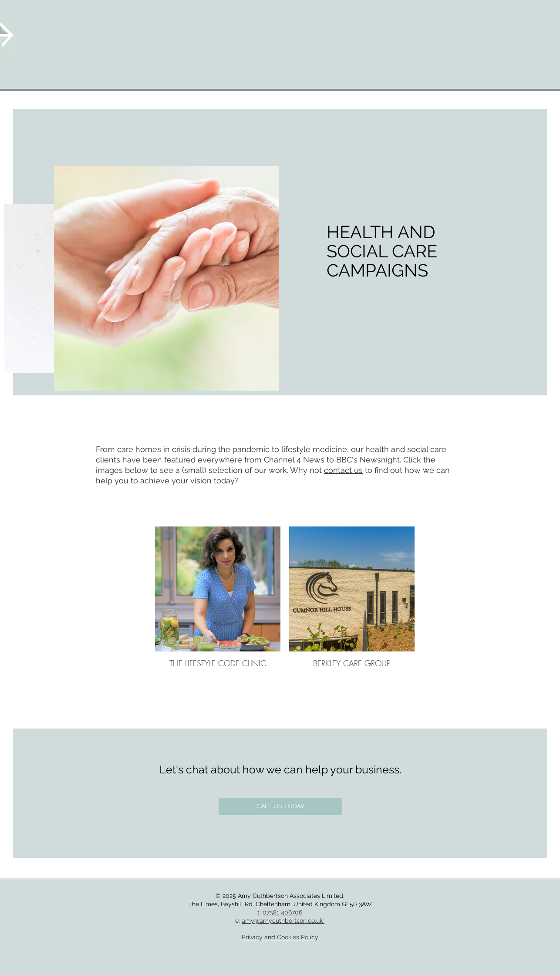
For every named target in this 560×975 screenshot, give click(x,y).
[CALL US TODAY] (280, 806)
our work (271, 470)
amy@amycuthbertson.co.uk (283, 921)
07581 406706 (282, 912)
